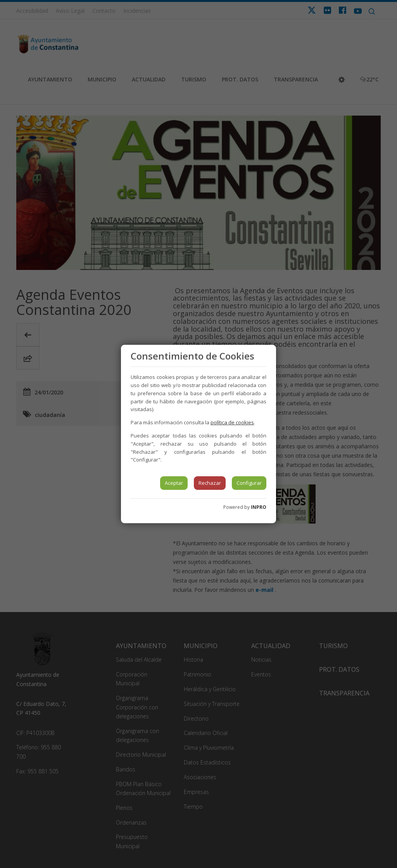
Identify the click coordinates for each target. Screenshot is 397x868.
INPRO (259, 507)
